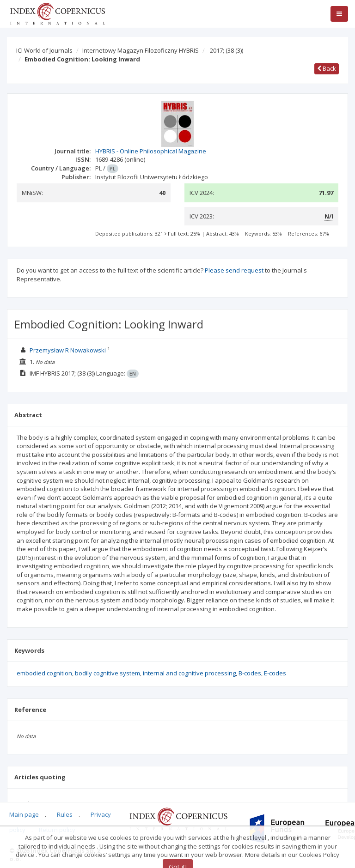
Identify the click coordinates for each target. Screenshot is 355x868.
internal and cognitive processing (189, 673)
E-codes (275, 673)
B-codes (250, 673)
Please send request (234, 270)
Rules (65, 814)
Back (327, 68)
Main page (24, 814)
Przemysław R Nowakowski (68, 350)
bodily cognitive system (107, 673)
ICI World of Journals (44, 50)
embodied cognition (44, 673)
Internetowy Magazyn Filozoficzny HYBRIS (141, 50)
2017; (226, 50)
